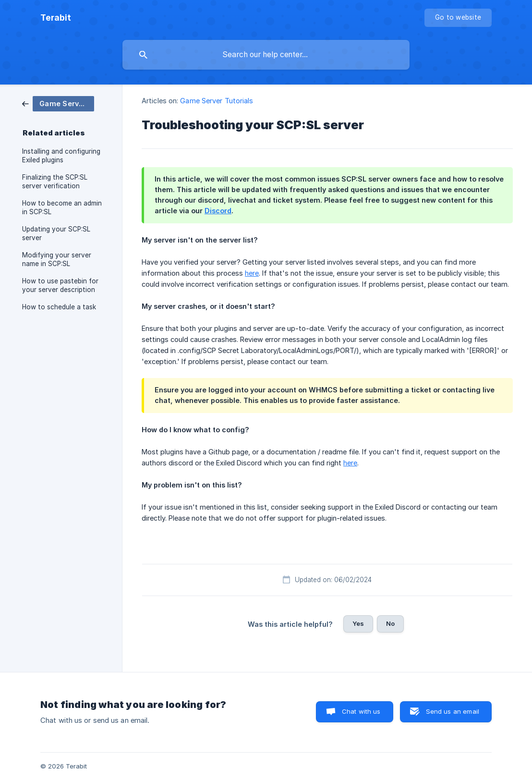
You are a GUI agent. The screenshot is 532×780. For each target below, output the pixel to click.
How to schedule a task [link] (59, 307)
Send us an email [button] (453, 711)
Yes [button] (358, 623)
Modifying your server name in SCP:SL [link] (57, 259)
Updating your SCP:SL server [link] (56, 233)
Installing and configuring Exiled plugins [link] (61, 156)
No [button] (390, 623)
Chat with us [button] (361, 711)
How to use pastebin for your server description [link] (60, 285)
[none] (56, 18)
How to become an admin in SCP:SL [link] (62, 207)
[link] (58, 103)
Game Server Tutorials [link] (217, 101)
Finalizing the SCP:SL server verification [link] (55, 182)
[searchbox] (266, 55)
